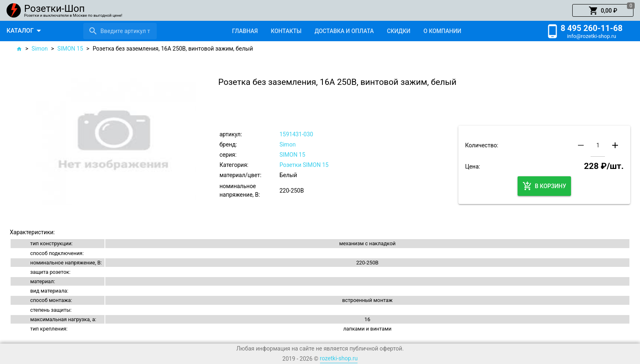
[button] (603, 11)
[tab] (245, 31)
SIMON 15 (70, 49)
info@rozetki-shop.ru (591, 36)
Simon (40, 49)
